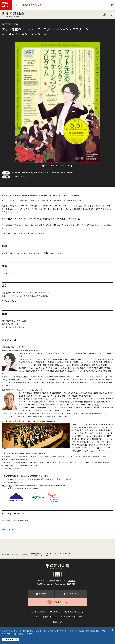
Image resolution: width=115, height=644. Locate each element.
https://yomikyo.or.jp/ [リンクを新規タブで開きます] (10, 468)
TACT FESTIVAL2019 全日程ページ (15, 521)
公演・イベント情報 (21, 555)
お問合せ (41, 594)
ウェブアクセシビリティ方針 (71, 617)
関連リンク (58, 622)
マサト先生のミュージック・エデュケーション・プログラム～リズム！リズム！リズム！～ (50, 555)
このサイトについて (39, 612)
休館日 (69, 584)
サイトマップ (55, 612)
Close (112, 5)
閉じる (112, 630)
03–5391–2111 (49, 584)
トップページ (6, 555)
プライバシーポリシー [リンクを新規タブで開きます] (73, 612)
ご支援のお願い (57, 602)
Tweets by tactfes (9, 530)
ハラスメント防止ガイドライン (45, 617)
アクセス (72, 581)
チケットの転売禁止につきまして (28, 5)
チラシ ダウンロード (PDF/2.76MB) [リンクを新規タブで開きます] (58, 166)
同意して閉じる (11, 639)
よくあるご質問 (71, 594)
